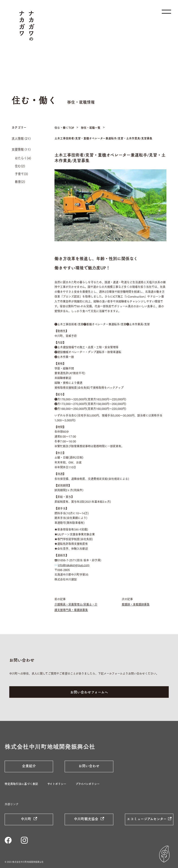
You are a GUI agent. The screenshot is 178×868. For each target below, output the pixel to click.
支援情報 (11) (21, 149)
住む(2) (20, 166)
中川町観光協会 (87, 819)
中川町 (27, 819)
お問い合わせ (89, 766)
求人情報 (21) (21, 138)
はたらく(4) (23, 158)
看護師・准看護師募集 (136, 604)
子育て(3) (21, 174)
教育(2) (20, 182)
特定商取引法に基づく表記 (21, 784)
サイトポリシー (57, 784)
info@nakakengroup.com (74, 565)
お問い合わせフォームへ (89, 692)
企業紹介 (29, 766)
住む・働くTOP (64, 128)
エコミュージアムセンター (147, 819)
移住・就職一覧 (91, 128)
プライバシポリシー (88, 784)
